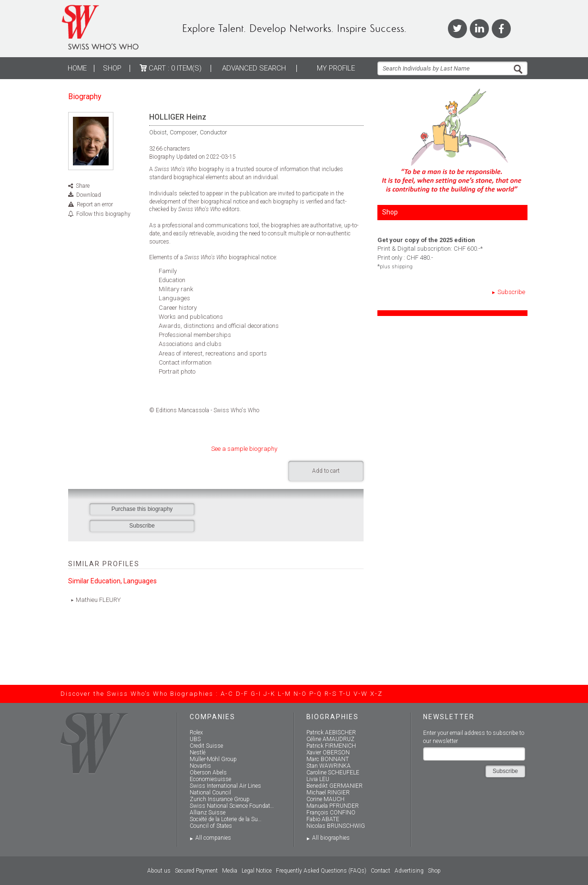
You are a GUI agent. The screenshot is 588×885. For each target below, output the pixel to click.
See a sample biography (244, 449)
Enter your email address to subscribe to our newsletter (474, 737)
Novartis (200, 766)
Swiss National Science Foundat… (232, 806)
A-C (227, 694)
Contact (380, 871)
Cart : (171, 68)
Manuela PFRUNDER (333, 806)
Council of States (211, 826)
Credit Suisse (206, 746)
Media (230, 871)
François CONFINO (331, 813)
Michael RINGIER (328, 793)
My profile (336, 68)
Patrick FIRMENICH (331, 746)
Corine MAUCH (325, 799)
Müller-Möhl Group (213, 759)
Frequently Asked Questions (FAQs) (321, 871)
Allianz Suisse (208, 813)
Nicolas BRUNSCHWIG (336, 826)
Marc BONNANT (328, 759)
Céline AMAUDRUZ (330, 739)
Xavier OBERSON (328, 753)
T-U (345, 694)
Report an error (95, 204)
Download (89, 195)
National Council (210, 793)
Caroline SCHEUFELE (333, 773)
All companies (213, 838)
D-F (242, 694)
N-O (300, 694)
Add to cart (326, 471)
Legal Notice (257, 871)
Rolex (196, 732)
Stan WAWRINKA (329, 766)
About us (159, 871)
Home (77, 68)
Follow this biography (103, 214)
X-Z (376, 694)
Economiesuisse (210, 779)
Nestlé (198, 753)
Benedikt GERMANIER (335, 786)
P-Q (316, 694)
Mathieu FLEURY (98, 600)
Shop (112, 68)
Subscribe (511, 292)
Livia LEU (318, 779)
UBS (195, 739)
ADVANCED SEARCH (254, 68)
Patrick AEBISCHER (331, 732)
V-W (361, 694)
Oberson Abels (208, 773)
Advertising (409, 871)
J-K (269, 694)
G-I (256, 694)
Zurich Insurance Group (220, 799)
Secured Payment (196, 871)
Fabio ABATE (323, 819)
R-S (331, 694)
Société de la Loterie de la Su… (226, 819)
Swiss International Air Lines (225, 786)
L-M (284, 694)
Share (83, 186)
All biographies (331, 838)
